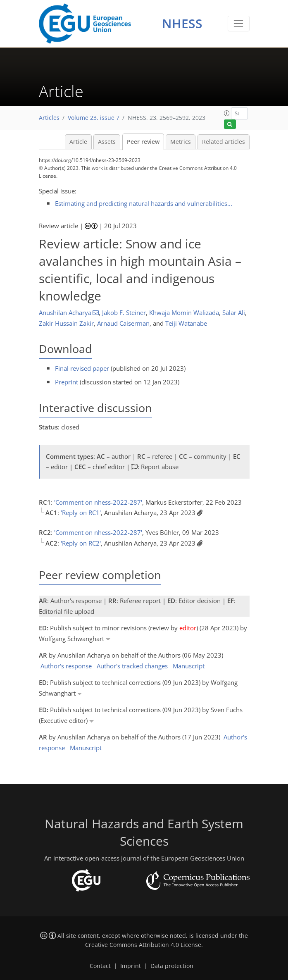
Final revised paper (82, 368)
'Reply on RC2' (81, 543)
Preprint (67, 382)
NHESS (182, 23)
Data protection (172, 966)
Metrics (181, 142)
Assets (107, 142)
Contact (100, 966)
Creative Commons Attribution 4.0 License (143, 945)
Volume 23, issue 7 (94, 118)
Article (78, 142)
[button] (227, 113)
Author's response (66, 666)
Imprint (131, 966)
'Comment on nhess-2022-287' (98, 502)
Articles (49, 118)
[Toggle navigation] (239, 24)
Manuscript (189, 666)
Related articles (224, 142)
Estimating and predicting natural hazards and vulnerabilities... (144, 203)
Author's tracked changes (132, 666)
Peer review (143, 142)
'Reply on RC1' (81, 513)
